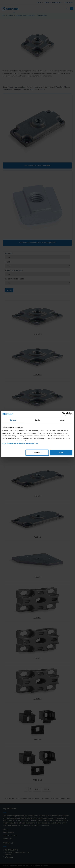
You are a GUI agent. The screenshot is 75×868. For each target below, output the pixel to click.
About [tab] (62, 420)
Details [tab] (38, 420)
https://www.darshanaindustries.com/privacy (20, 443)
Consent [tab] (13, 420)
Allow (61, 453)
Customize (37, 453)
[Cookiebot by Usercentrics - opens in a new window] (63, 414)
